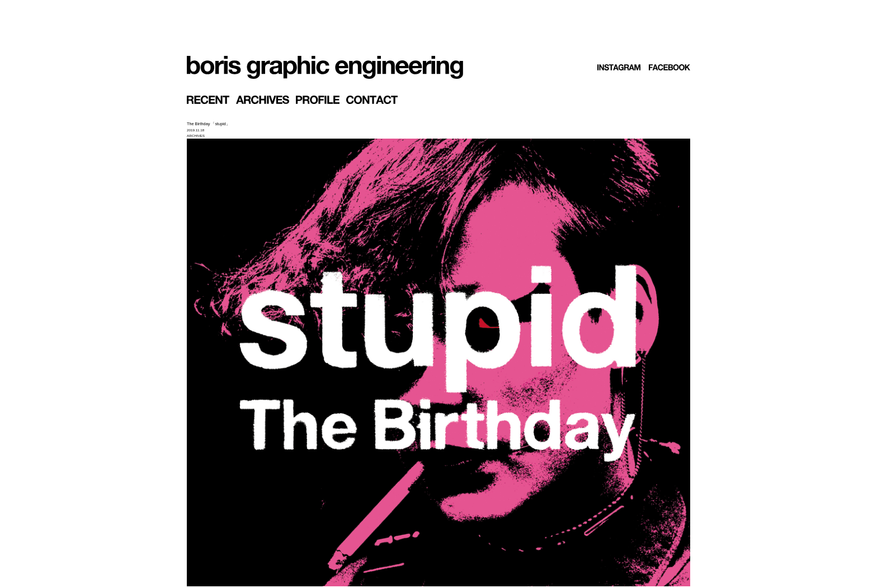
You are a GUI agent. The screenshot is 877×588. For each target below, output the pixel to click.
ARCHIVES (196, 136)
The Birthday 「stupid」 (208, 124)
